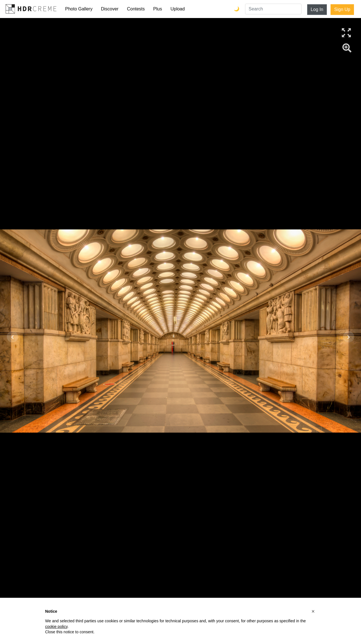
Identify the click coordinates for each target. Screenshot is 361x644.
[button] (313, 611)
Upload (178, 9)
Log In (317, 9)
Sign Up (342, 9)
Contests (136, 9)
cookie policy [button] (56, 627)
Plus (158, 9)
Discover (110, 9)
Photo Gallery (79, 9)
